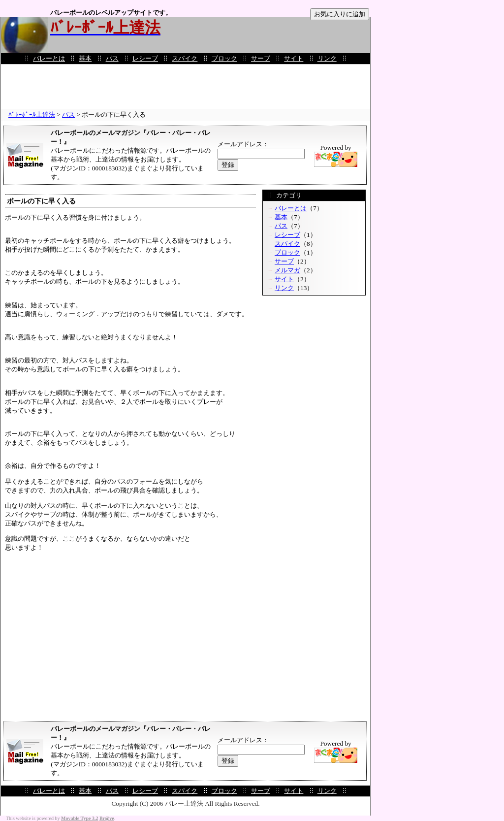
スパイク (185, 58)
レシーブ (145, 58)
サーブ (261, 58)
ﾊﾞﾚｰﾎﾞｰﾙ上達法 (32, 115)
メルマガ (287, 270)
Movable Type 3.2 (79, 818)
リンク (327, 58)
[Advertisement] (186, 87)
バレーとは (49, 58)
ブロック (224, 58)
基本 (85, 58)
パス (112, 58)
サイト (294, 58)
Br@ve (107, 818)
